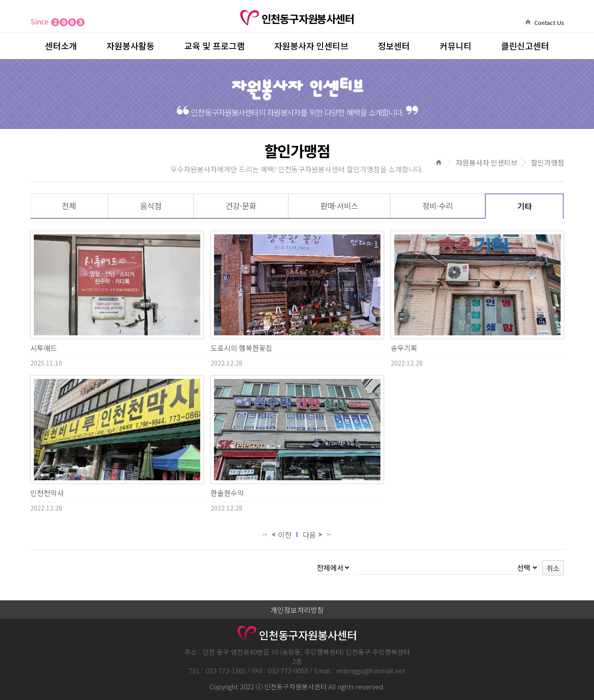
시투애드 (44, 348)
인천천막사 (47, 493)
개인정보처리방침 (297, 610)
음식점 (151, 206)
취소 (553, 568)
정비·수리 (438, 206)
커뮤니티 (456, 46)
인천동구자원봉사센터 (297, 19)
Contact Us (549, 22)
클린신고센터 (525, 46)
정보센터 (394, 46)
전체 (69, 206)
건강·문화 (241, 206)
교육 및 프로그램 (214, 46)
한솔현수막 (227, 493)
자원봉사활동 (130, 46)
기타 (525, 206)
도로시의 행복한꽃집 (241, 348)
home (528, 22)
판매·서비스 (339, 206)
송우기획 (404, 348)
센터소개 (61, 46)
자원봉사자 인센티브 (311, 46)
